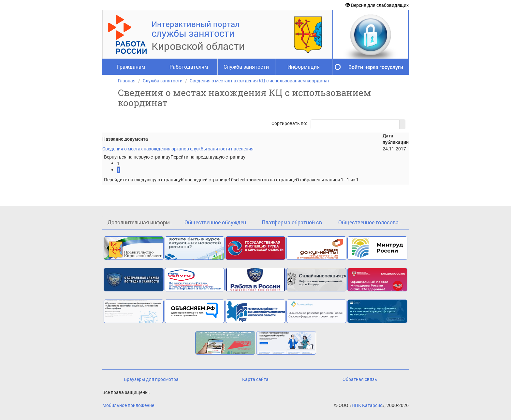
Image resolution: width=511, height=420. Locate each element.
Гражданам (131, 67)
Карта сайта (255, 379)
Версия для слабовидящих (377, 5)
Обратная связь (360, 379)
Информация (304, 67)
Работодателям (189, 67)
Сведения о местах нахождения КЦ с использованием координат (260, 81)
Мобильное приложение (128, 405)
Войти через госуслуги (376, 67)
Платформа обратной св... (294, 222)
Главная (127, 81)
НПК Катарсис (367, 405)
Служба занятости (246, 67)
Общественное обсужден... (217, 222)
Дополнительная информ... (141, 222)
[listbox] (237, 180)
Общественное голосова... (370, 222)
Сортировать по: (289, 123)
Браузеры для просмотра (151, 379)
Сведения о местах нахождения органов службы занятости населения (178, 149)
